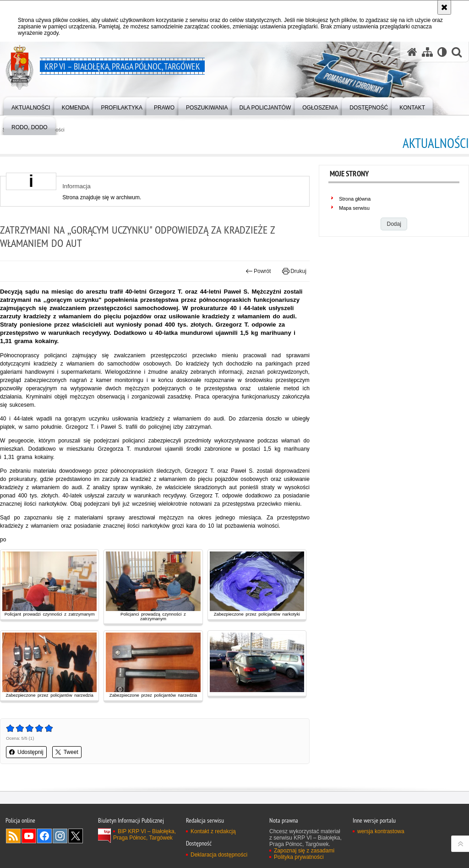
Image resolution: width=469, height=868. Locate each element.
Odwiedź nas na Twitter (76, 836)
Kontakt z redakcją (213, 831)
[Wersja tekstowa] (442, 52)
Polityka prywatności (299, 857)
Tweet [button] (67, 752)
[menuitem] (31, 106)
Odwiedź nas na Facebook (44, 836)
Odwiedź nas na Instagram (60, 836)
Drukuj (294, 271)
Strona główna (355, 199)
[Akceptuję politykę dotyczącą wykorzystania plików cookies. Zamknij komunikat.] (444, 7)
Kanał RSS (13, 836)
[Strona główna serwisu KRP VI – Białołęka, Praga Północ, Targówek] (412, 52)
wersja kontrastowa (381, 831)
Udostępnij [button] (26, 752)
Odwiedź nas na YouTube (29, 836)
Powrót (258, 271)
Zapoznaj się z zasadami (304, 851)
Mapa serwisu (354, 208)
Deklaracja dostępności (219, 855)
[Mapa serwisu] (427, 52)
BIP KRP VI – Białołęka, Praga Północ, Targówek (145, 835)
